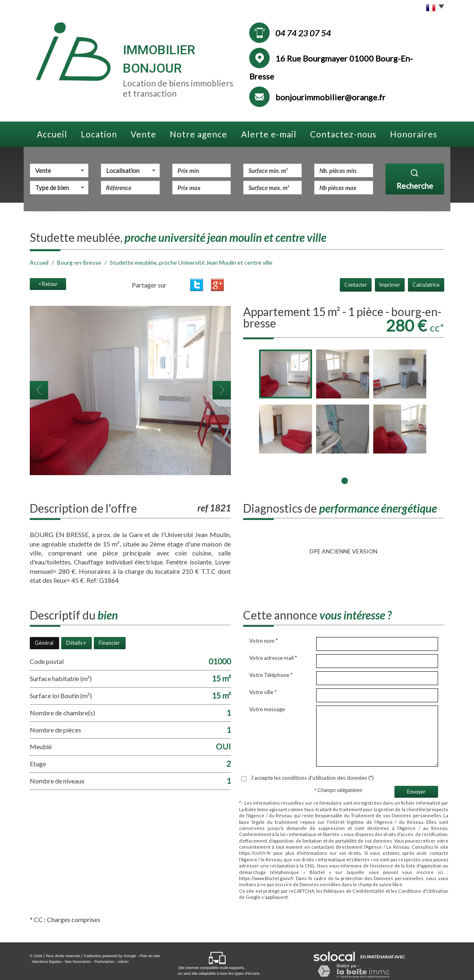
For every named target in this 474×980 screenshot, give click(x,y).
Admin (123, 961)
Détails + (76, 643)
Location (99, 134)
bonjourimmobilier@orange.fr (330, 97)
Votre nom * (264, 641)
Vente (143, 134)
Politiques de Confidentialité (354, 891)
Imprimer (390, 285)
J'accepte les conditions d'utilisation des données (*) (312, 778)
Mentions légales (47, 961)
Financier (109, 643)
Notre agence (198, 134)
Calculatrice (426, 285)
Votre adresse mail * (273, 658)
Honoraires (414, 134)
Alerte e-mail (269, 134)
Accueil (52, 134)
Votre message (267, 709)
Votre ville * (263, 692)
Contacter (356, 285)
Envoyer (416, 792)
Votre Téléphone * (271, 675)
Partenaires (105, 961)
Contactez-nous (343, 134)
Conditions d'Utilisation (423, 891)
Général (44, 643)
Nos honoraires (78, 961)
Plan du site (150, 956)
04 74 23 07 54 (303, 33)
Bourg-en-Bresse (79, 262)
